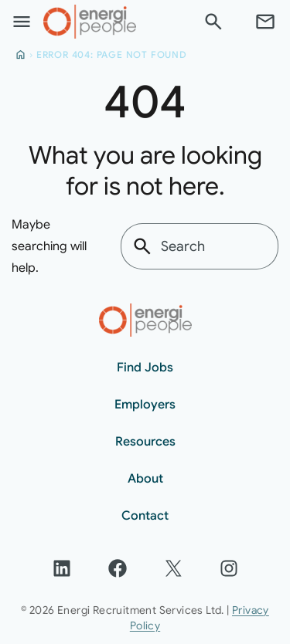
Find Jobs (145, 368)
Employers (145, 405)
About (145, 479)
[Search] (213, 22)
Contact (145, 516)
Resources (145, 442)
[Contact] (265, 22)
